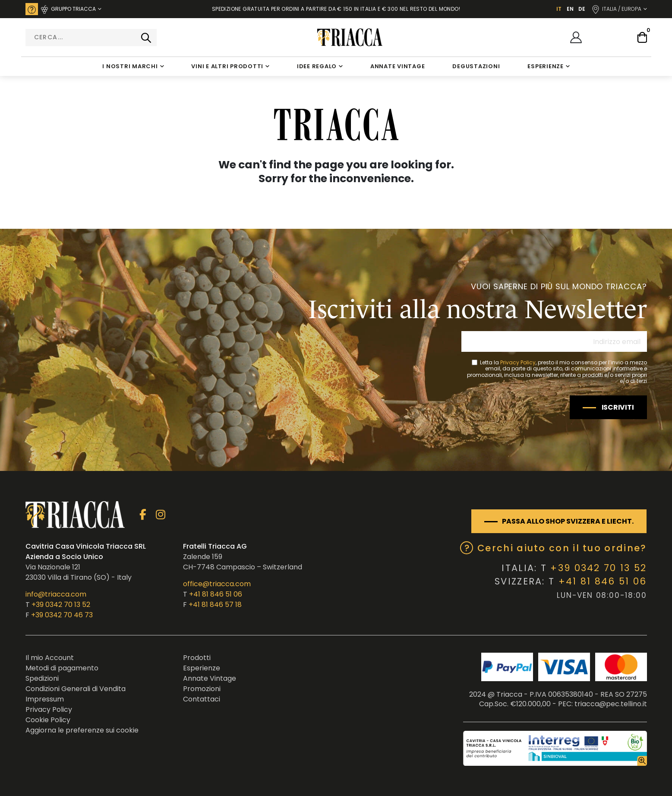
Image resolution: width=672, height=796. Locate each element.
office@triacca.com (217, 584)
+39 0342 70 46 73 (62, 615)
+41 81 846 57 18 (215, 605)
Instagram (161, 515)
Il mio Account (50, 658)
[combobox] (91, 38)
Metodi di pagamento (62, 668)
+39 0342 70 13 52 (61, 605)
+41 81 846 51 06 (216, 594)
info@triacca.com (56, 594)
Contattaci (202, 699)
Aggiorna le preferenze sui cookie (82, 730)
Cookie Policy (48, 720)
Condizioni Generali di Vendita (76, 689)
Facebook (143, 515)
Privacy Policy (518, 362)
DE (582, 9)
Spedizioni (42, 678)
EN (570, 9)
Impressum (45, 699)
